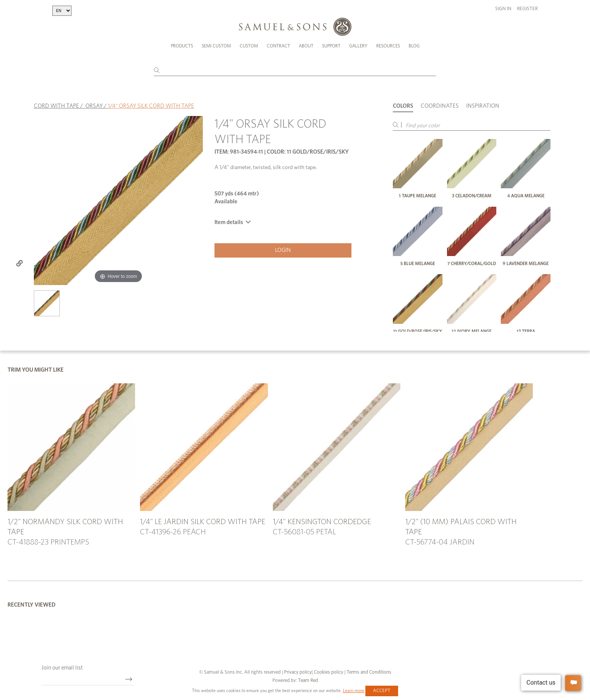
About (306, 46)
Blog (414, 46)
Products (182, 46)
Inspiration (483, 106)
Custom (249, 46)
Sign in (503, 9)
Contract (278, 46)
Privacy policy (298, 672)
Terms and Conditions (368, 672)
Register (527, 9)
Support (331, 46)
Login (283, 250)
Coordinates (440, 106)
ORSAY (94, 106)
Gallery (358, 46)
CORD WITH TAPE (56, 106)
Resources (388, 46)
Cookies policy (328, 672)
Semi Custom (216, 46)
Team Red (308, 681)
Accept (382, 691)
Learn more (354, 691)
